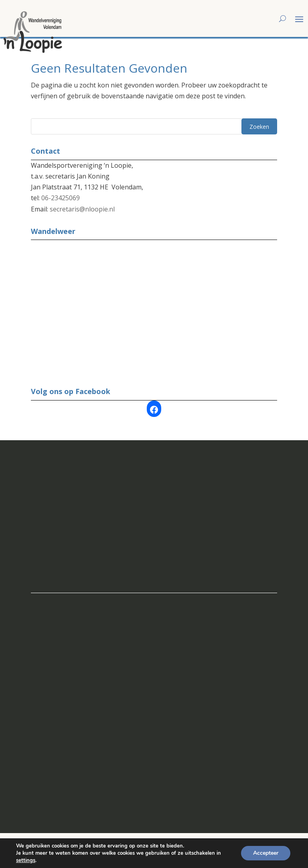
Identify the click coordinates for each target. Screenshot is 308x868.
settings (26, 860)
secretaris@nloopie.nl (82, 209)
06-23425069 (61, 198)
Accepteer (266, 853)
